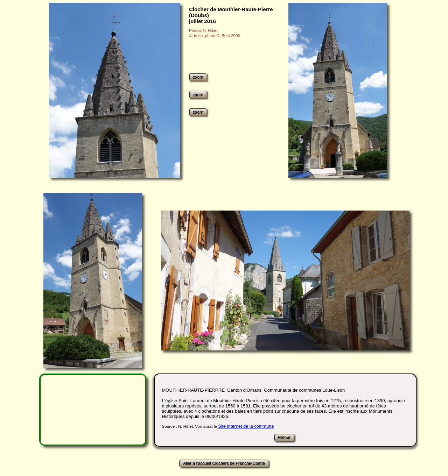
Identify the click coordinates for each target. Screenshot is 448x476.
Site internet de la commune (246, 426)
